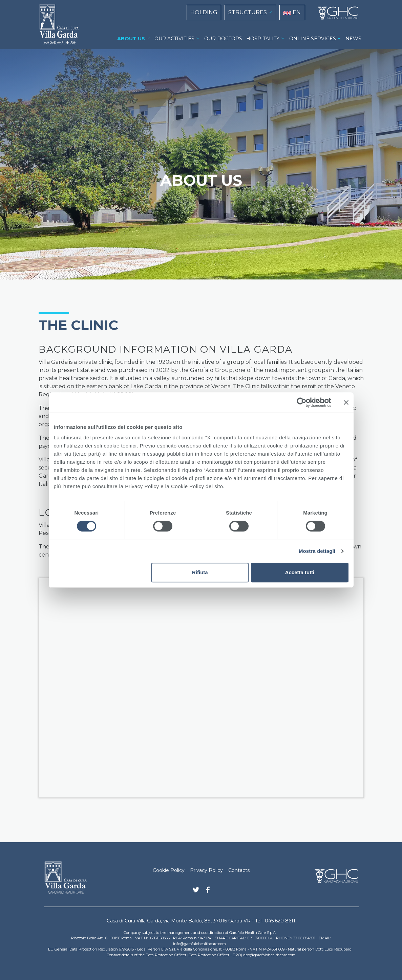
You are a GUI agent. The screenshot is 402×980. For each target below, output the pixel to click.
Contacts (239, 870)
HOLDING (204, 12)
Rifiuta (200, 572)
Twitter (196, 892)
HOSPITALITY (263, 39)
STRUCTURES (248, 12)
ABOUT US (131, 39)
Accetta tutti (300, 572)
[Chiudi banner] (346, 402)
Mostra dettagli (317, 551)
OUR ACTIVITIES (174, 39)
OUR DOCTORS (223, 39)
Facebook (208, 892)
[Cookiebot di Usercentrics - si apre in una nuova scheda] (302, 402)
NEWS (353, 39)
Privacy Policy (206, 870)
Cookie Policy (169, 870)
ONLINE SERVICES (313, 39)
